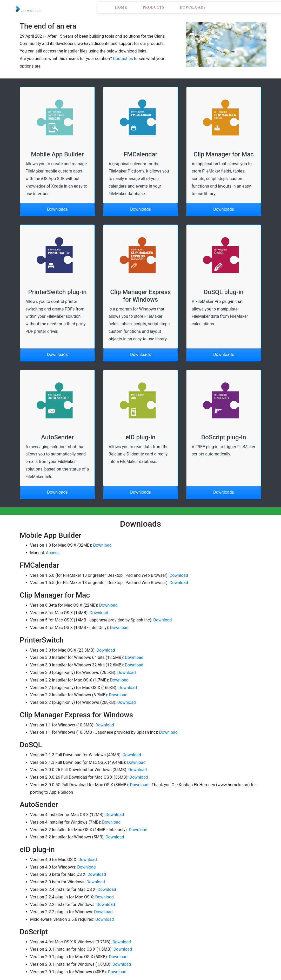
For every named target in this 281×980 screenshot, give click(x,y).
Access (53, 553)
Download (102, 545)
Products (154, 7)
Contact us (123, 59)
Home (121, 7)
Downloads (193, 7)
